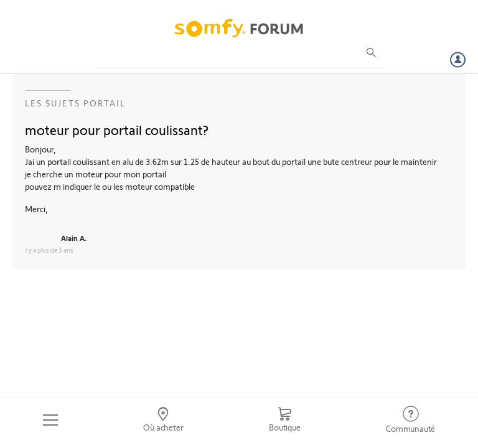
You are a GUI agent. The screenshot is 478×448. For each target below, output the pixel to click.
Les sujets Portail (75, 103)
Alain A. (74, 238)
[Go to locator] (164, 420)
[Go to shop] (284, 420)
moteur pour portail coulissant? (117, 129)
